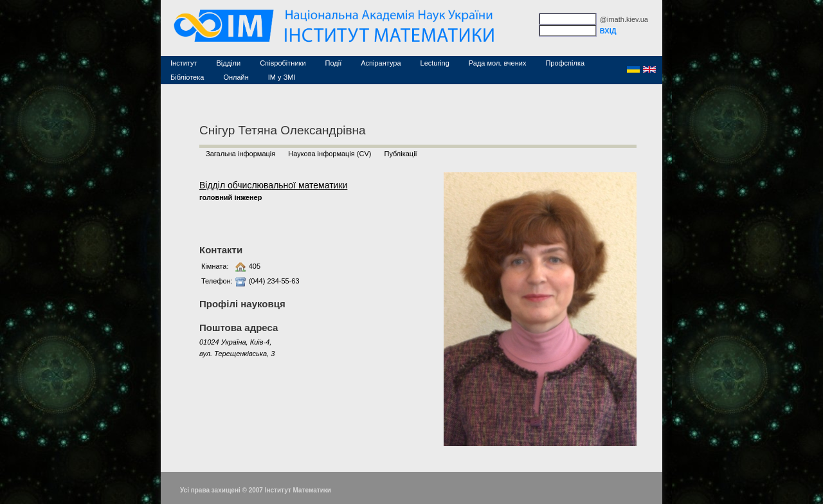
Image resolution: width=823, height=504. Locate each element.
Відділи (229, 63)
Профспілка (565, 63)
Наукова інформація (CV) (330, 154)
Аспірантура (381, 63)
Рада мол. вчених (498, 63)
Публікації (400, 154)
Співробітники (283, 63)
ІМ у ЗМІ (282, 77)
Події (334, 63)
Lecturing (435, 63)
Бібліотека (187, 77)
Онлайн (236, 77)
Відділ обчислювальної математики (273, 185)
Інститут (184, 63)
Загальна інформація (240, 154)
